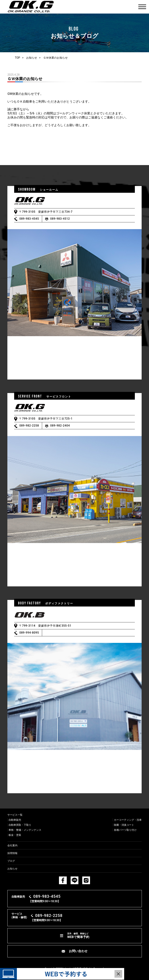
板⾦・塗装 (15, 835)
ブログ (11, 861)
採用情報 (12, 853)
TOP (18, 58)
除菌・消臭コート (124, 825)
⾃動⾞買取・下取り (20, 825)
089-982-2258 (29, 426)
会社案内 (12, 845)
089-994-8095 (29, 633)
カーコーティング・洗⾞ (128, 820)
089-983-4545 (29, 219)
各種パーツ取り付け (125, 830)
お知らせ (32, 58)
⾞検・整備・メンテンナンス (25, 830)
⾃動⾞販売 (15, 820)
